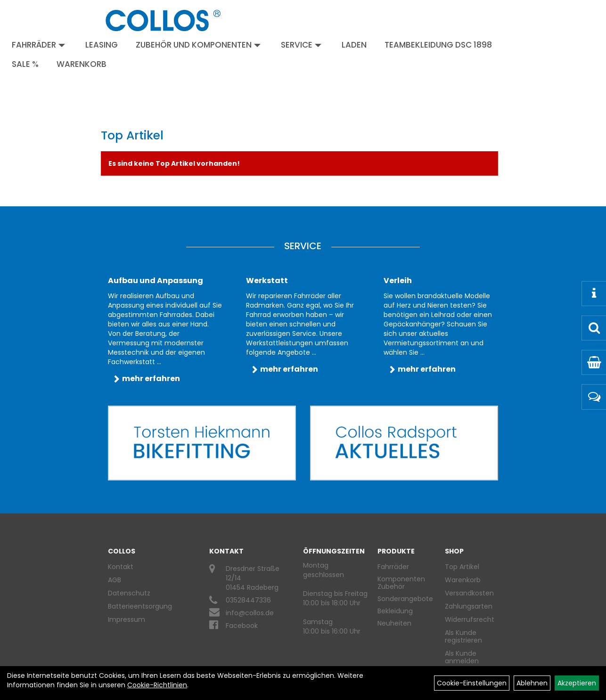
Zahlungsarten (468, 606)
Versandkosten (468, 593)
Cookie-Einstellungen (472, 683)
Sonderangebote (405, 599)
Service (301, 45)
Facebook (242, 626)
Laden (354, 45)
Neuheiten (394, 623)
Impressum (127, 619)
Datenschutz (129, 593)
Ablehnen (532, 683)
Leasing (102, 45)
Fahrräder (38, 45)
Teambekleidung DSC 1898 (438, 45)
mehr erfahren (151, 378)
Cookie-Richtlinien (157, 685)
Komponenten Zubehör (401, 583)
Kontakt (121, 567)
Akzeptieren (577, 683)
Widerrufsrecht (468, 619)
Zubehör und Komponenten (198, 45)
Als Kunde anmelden (462, 657)
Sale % (25, 64)
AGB (115, 580)
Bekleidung (395, 611)
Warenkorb (82, 64)
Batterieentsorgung (140, 606)
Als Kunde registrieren (463, 636)
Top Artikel (462, 567)
